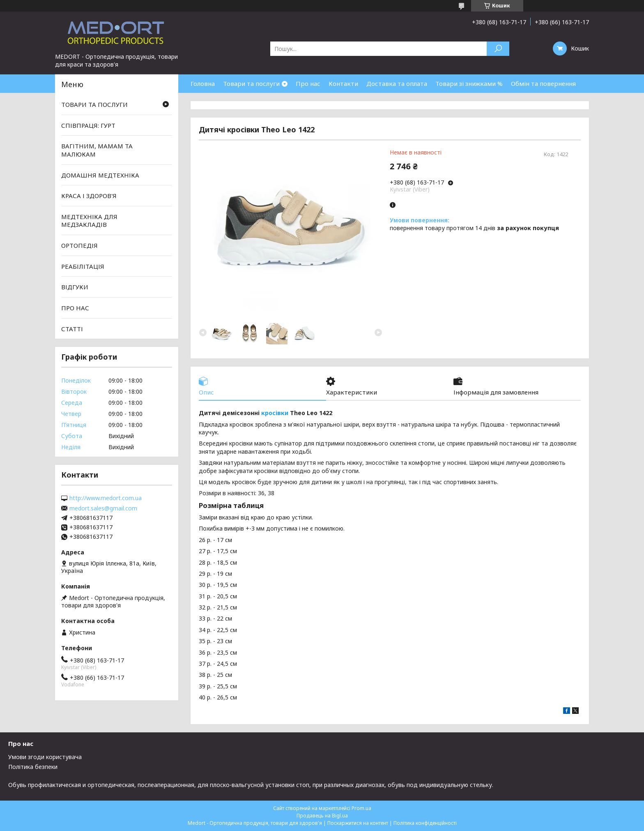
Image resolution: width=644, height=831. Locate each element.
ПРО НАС (75, 308)
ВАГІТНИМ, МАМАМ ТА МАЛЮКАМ (97, 150)
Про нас (308, 83)
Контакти (343, 83)
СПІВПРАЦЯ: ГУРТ (88, 125)
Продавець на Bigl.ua (322, 816)
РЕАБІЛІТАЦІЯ (83, 266)
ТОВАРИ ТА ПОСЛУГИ (94, 104)
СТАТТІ (72, 328)
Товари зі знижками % (469, 83)
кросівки (275, 413)
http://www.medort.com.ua (106, 498)
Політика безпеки (33, 767)
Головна (203, 83)
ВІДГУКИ (75, 287)
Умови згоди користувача (45, 757)
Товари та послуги (251, 83)
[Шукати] (498, 49)
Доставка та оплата (397, 83)
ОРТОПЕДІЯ (79, 245)
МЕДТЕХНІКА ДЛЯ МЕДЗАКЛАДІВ (89, 221)
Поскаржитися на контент (358, 823)
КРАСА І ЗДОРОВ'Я (89, 196)
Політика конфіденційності (425, 823)
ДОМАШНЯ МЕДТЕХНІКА (100, 175)
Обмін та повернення (543, 83)
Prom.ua (361, 808)
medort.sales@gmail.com (103, 508)
